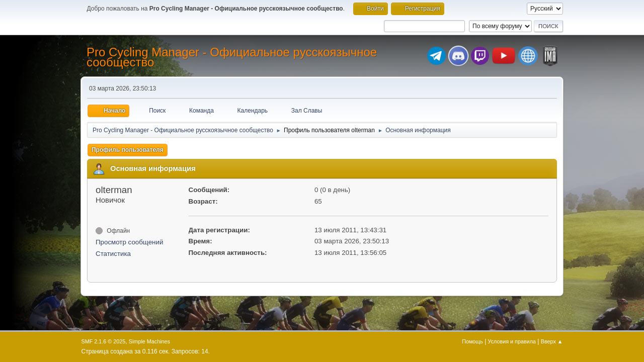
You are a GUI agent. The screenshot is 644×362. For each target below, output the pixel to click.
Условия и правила (512, 341)
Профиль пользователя (128, 150)
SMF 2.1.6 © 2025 (104, 341)
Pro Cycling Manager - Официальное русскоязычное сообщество (232, 57)
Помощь (472, 341)
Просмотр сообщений (129, 242)
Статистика (113, 254)
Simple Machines (149, 341)
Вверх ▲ (552, 341)
